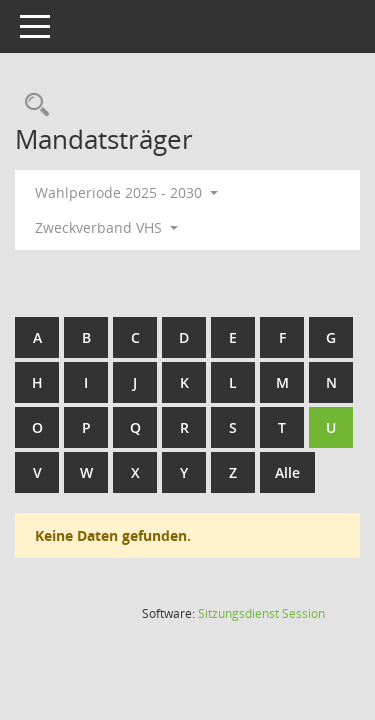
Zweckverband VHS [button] (106, 227)
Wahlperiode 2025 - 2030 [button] (126, 192)
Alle (287, 472)
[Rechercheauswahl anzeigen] (32, 105)
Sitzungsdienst (261, 613)
